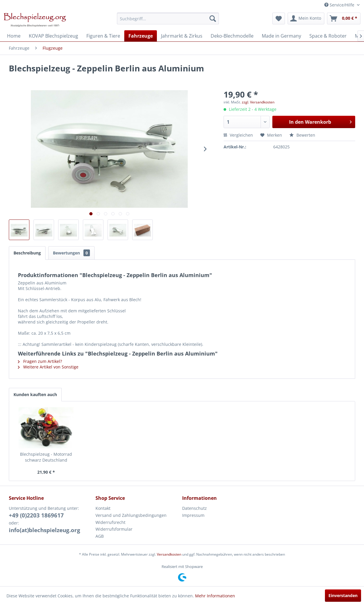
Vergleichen (238, 135)
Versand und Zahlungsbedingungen (131, 515)
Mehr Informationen (215, 596)
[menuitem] (168, 19)
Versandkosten (169, 554)
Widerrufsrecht (110, 522)
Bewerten (302, 135)
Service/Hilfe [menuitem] (340, 5)
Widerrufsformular (114, 529)
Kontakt (103, 508)
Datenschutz (194, 508)
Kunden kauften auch (35, 394)
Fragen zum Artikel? (40, 361)
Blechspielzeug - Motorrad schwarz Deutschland (46, 457)
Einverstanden (343, 595)
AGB (100, 536)
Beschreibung (27, 253)
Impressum (193, 515)
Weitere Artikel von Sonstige (48, 367)
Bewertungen (71, 253)
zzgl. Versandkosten (258, 102)
